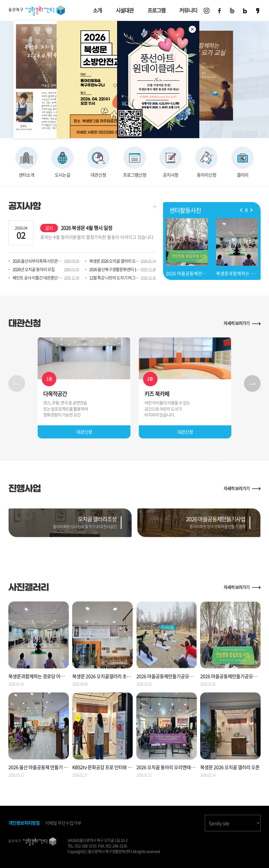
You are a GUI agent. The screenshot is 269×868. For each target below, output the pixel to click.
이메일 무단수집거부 (63, 823)
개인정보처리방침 (24, 823)
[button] (242, 210)
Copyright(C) (77, 851)
